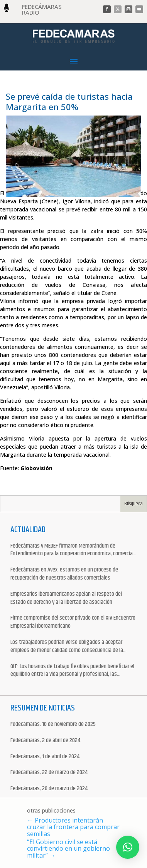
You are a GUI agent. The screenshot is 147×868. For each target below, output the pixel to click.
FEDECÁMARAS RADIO (42, 9)
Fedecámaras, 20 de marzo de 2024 (49, 789)
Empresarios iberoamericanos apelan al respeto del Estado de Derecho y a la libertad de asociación (66, 598)
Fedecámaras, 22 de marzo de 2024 (49, 773)
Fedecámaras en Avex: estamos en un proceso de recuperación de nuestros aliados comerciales (64, 574)
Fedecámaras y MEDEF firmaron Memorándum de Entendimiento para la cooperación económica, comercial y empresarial (72, 550)
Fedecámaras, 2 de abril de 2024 (45, 741)
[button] (128, 847)
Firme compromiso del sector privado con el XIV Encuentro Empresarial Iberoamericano (73, 622)
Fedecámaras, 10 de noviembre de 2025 (53, 725)
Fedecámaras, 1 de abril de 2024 (45, 757)
